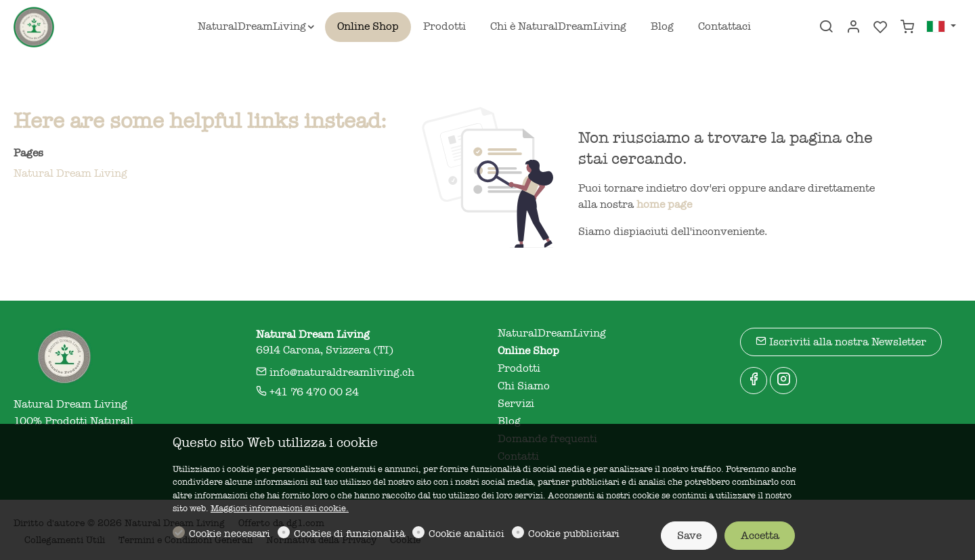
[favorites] (880, 28)
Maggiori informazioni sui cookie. (280, 508)
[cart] (907, 28)
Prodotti (519, 368)
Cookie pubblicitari (574, 534)
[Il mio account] (853, 28)
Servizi (516, 404)
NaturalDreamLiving (552, 333)
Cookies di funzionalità (349, 534)
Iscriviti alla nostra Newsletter (841, 342)
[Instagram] (783, 381)
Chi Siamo (524, 386)
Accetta (760, 536)
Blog (509, 421)
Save (689, 536)
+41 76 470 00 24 (307, 392)
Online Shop (528, 351)
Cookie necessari (230, 534)
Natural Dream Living (70, 173)
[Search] (826, 28)
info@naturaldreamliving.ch (335, 372)
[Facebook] (754, 381)
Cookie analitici (467, 534)
